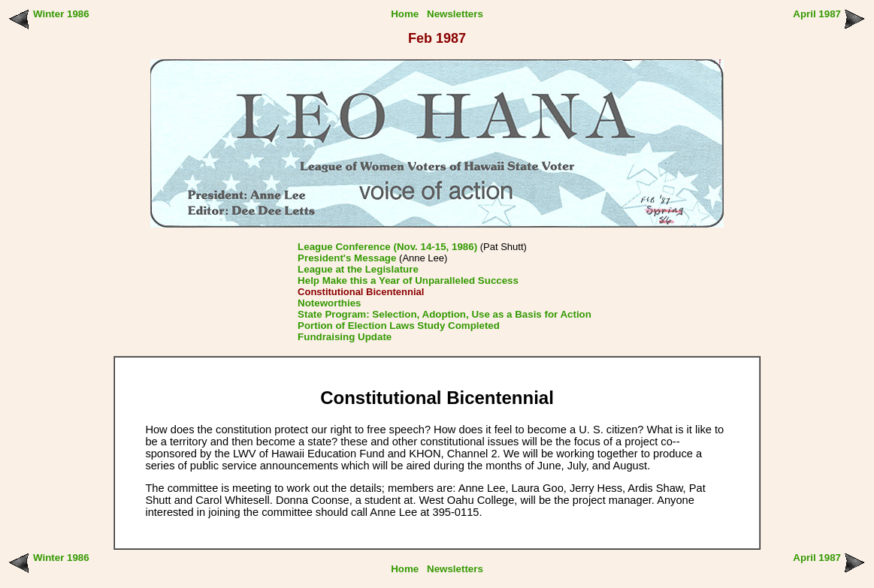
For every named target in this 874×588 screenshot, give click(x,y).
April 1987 (817, 14)
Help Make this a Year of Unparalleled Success (408, 280)
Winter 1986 (61, 14)
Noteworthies (329, 303)
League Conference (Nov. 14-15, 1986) (387, 247)
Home (405, 14)
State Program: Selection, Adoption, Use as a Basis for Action (445, 314)
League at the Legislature (358, 269)
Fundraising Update (345, 337)
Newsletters (455, 14)
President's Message (347, 258)
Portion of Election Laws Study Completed (399, 326)
